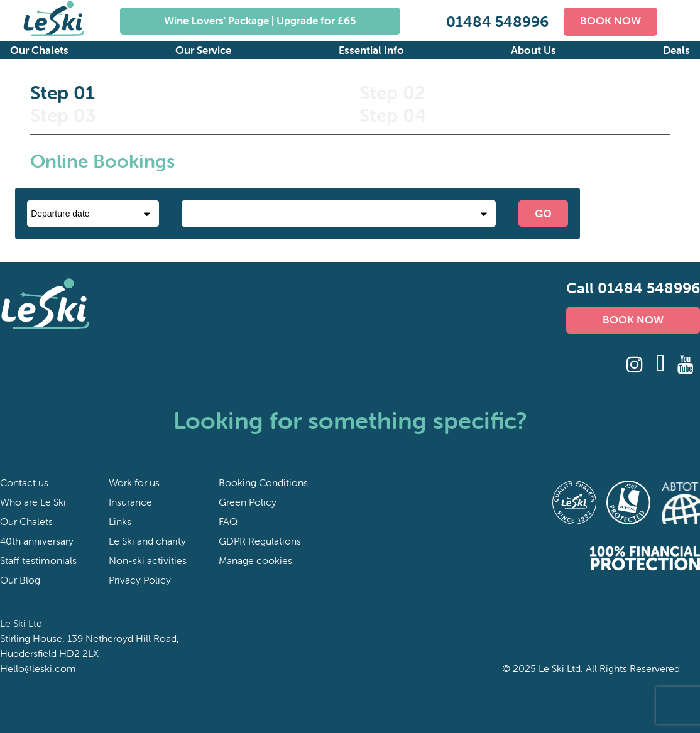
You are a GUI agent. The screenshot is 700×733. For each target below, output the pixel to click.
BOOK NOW (610, 21)
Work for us (134, 482)
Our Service (203, 50)
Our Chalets (39, 50)
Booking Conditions (263, 482)
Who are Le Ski (33, 502)
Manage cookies (255, 560)
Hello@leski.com (38, 668)
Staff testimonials (38, 560)
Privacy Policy (140, 580)
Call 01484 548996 (633, 288)
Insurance (130, 502)
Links (120, 521)
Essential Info (371, 50)
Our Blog (20, 580)
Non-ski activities (148, 560)
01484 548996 (497, 22)
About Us (533, 50)
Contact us (24, 482)
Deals (676, 50)
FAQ (228, 521)
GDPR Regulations (260, 541)
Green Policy (248, 502)
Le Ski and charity (147, 541)
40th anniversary (37, 541)
